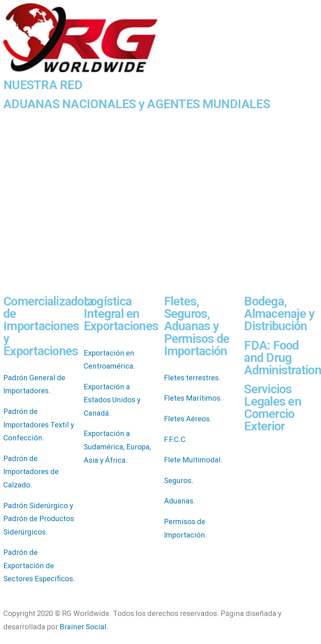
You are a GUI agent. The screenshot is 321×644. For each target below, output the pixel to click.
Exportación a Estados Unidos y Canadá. (112, 400)
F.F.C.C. (176, 440)
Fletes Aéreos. (188, 419)
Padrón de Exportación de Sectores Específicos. (39, 566)
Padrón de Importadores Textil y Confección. (39, 425)
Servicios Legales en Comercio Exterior (273, 408)
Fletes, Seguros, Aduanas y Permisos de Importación (197, 326)
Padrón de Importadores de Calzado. (31, 472)
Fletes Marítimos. (193, 398)
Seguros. (179, 481)
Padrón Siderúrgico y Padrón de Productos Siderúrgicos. (39, 519)
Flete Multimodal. (193, 460)
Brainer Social (83, 627)
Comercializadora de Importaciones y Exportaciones (48, 326)
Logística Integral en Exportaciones (121, 314)
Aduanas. (180, 501)
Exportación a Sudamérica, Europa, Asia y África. (117, 447)
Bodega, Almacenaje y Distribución (279, 314)
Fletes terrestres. (192, 378)
